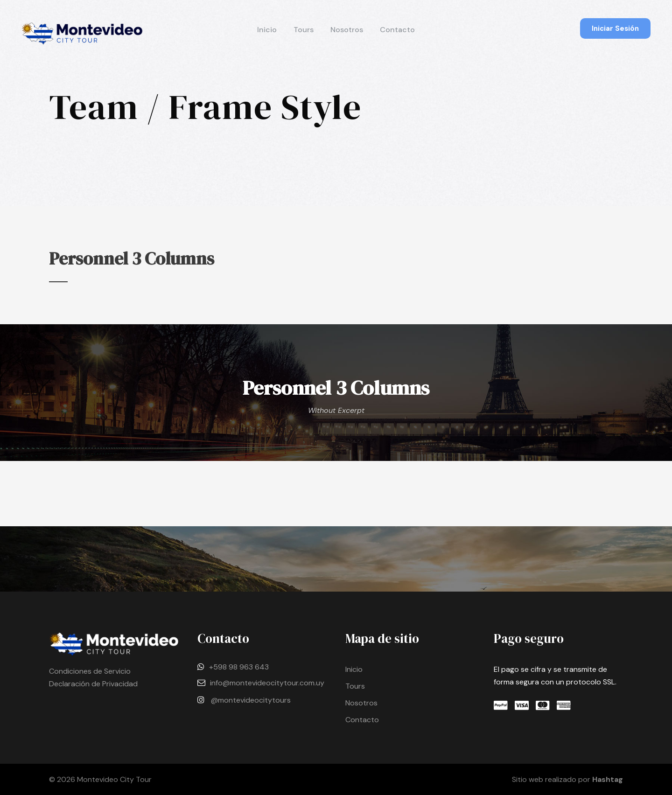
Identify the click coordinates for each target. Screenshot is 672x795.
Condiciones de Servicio (90, 671)
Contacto (397, 30)
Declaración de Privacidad (93, 684)
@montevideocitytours (251, 700)
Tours (304, 30)
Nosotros (347, 30)
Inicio (267, 30)
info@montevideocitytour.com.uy (267, 683)
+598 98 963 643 (239, 667)
